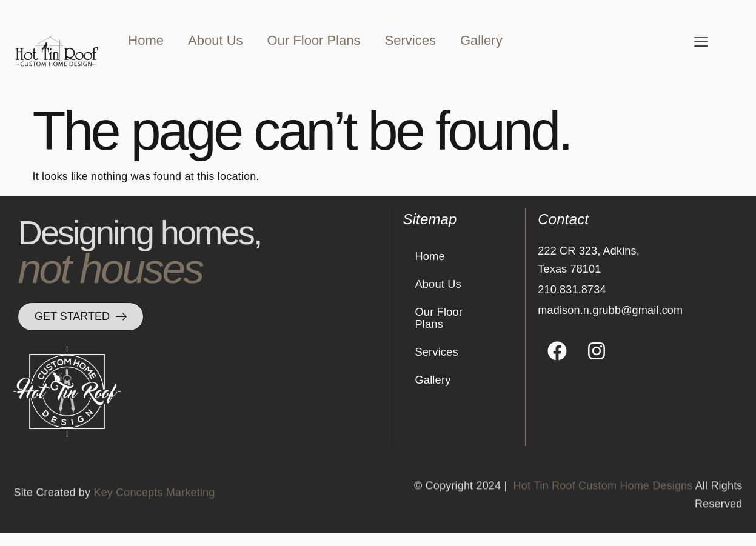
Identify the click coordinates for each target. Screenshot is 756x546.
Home (146, 40)
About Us (216, 40)
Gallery (481, 40)
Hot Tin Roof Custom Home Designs (603, 512)
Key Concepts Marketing (154, 512)
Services (410, 40)
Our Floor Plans (314, 40)
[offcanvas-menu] (701, 42)
